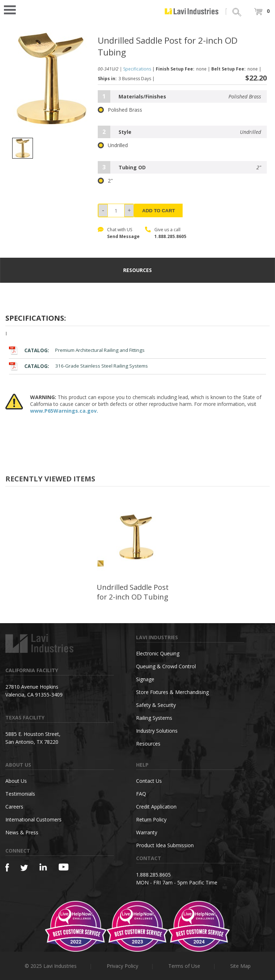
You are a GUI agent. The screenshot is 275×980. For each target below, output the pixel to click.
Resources (148, 744)
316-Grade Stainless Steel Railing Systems (78, 366)
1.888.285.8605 (170, 236)
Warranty (147, 832)
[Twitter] (24, 868)
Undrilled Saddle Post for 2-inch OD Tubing (133, 592)
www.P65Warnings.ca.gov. (64, 411)
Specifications (137, 69)
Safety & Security (156, 705)
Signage (145, 679)
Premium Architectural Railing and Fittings (77, 350)
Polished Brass (120, 110)
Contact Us (149, 781)
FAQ (141, 794)
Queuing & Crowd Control (166, 666)
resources (137, 270)
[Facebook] (7, 867)
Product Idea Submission (165, 845)
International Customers (33, 819)
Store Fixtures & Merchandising (172, 692)
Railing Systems (154, 718)
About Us (16, 781)
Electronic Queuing (158, 653)
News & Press (22, 832)
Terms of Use (184, 966)
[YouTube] (64, 867)
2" (105, 181)
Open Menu (12, 9)
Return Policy (151, 819)
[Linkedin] (43, 867)
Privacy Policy (122, 966)
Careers (14, 807)
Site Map (240, 966)
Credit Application (156, 807)
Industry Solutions (157, 731)
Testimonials (20, 794)
